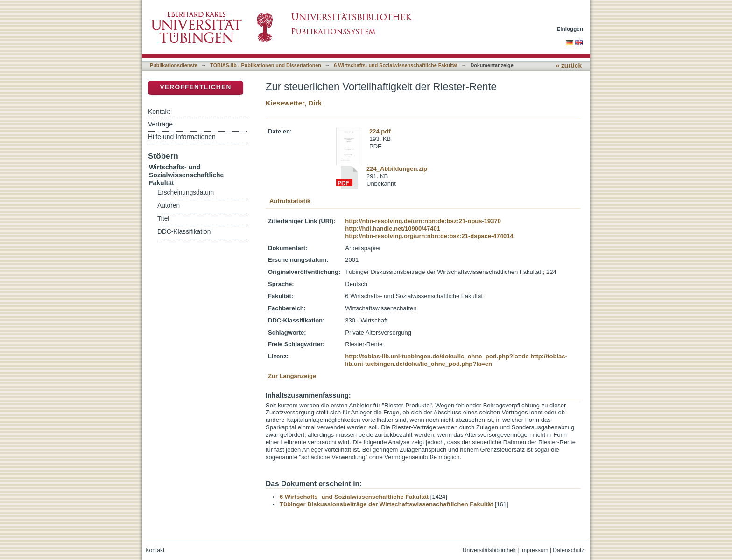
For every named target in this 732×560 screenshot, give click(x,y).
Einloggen (570, 29)
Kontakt (159, 112)
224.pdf (380, 131)
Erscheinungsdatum (186, 192)
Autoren (169, 206)
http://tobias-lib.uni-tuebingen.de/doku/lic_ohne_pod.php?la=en (456, 360)
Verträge (160, 124)
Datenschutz (568, 550)
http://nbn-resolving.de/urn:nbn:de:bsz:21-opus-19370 (423, 221)
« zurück (569, 66)
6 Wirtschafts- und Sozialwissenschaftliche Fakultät (396, 65)
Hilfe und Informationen (182, 137)
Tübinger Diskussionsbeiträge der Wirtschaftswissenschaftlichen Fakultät (386, 504)
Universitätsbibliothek (489, 550)
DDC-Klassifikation (184, 232)
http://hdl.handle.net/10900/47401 (393, 228)
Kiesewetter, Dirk (294, 103)
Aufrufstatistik (290, 201)
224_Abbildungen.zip (397, 169)
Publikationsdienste (174, 65)
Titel (163, 219)
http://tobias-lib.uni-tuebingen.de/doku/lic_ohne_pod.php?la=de (437, 356)
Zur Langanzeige (292, 376)
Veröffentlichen (195, 87)
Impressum (535, 550)
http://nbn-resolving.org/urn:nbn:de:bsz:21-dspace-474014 (429, 236)
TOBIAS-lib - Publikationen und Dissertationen (266, 65)
